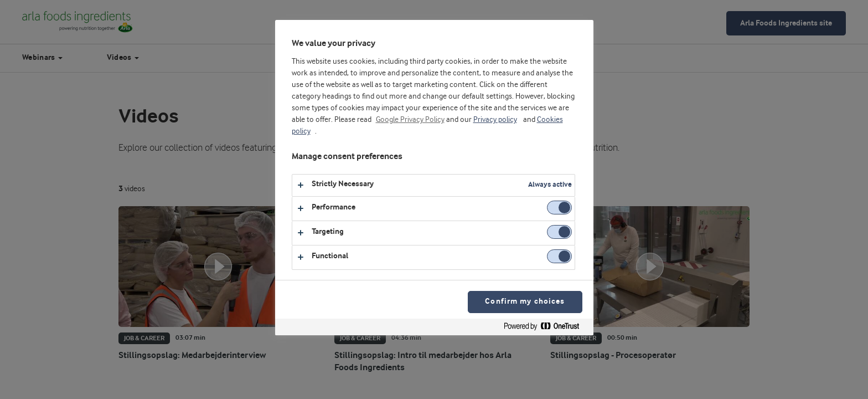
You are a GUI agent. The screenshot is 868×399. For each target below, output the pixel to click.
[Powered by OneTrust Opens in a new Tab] (546, 328)
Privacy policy (495, 120)
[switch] (559, 208)
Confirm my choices (525, 302)
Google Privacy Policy (410, 120)
